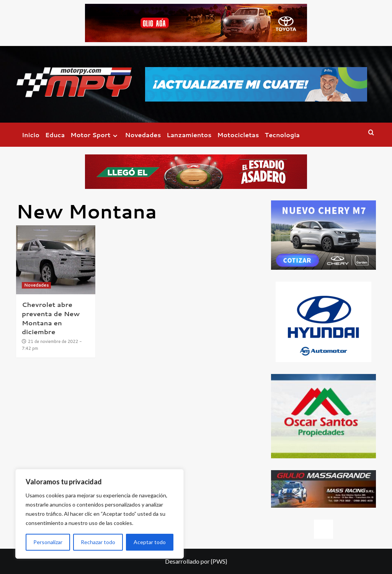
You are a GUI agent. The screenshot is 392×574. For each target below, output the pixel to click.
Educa (55, 135)
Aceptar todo (150, 542)
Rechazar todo (98, 542)
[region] (100, 514)
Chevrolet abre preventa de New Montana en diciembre (51, 318)
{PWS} (219, 561)
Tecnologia (282, 135)
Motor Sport (95, 135)
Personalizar (48, 542)
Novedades (143, 135)
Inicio (31, 135)
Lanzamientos (189, 135)
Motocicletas (238, 135)
